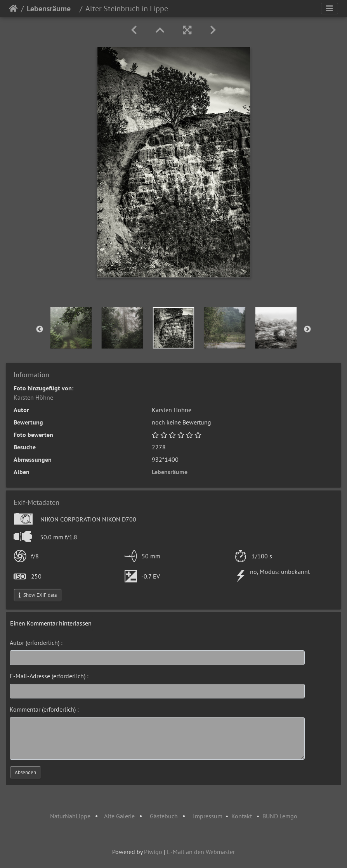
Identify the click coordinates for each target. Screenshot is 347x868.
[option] (71, 328)
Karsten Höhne (33, 397)
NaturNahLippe (70, 816)
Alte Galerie (119, 816)
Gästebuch (165, 816)
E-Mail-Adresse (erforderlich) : (49, 676)
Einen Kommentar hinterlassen (51, 623)
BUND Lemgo (280, 816)
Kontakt (242, 816)
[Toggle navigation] (330, 9)
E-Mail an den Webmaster (201, 852)
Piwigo (153, 852)
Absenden (25, 772)
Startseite (13, 9)
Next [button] (307, 329)
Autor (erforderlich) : (36, 643)
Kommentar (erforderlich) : (44, 709)
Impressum (208, 816)
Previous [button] (40, 329)
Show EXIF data (38, 595)
